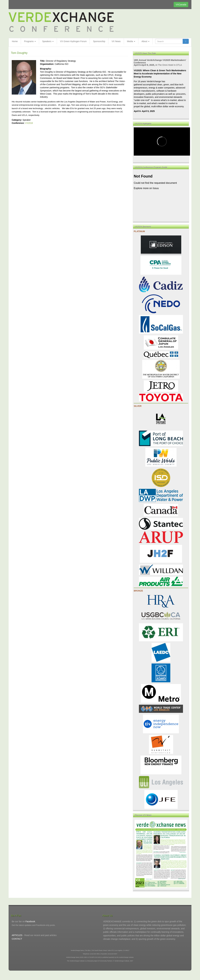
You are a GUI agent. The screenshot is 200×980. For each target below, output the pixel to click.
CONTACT (17, 939)
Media (131, 41)
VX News (116, 41)
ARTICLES (17, 935)
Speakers (48, 41)
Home (15, 41)
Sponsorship (99, 41)
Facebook (30, 921)
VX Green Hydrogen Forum (73, 41)
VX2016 (29, 123)
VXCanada (181, 5)
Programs (30, 41)
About (145, 41)
